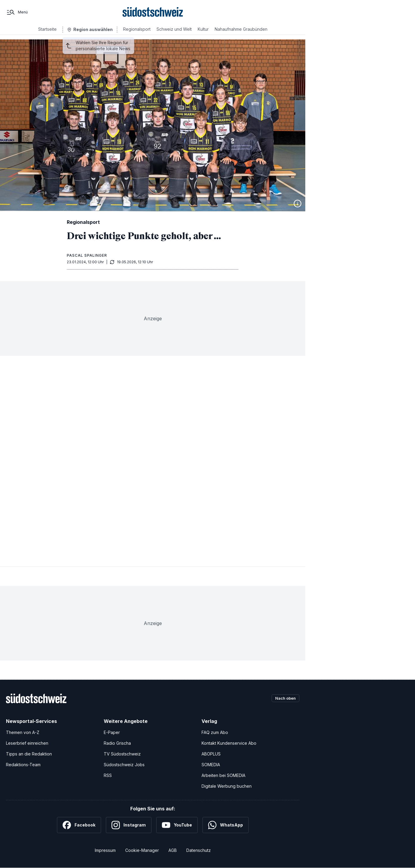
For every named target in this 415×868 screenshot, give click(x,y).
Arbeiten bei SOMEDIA (223, 775)
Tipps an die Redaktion (29, 754)
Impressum (105, 850)
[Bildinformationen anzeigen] (298, 204)
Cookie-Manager (142, 850)
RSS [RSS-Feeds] (108, 775)
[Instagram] (129, 825)
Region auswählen (93, 34)
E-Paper (112, 732)
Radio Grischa (117, 743)
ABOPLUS (211, 754)
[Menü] (17, 14)
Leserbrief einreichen (27, 743)
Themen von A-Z (23, 732)
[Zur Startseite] (153, 14)
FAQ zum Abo (215, 732)
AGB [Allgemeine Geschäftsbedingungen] (173, 850)
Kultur (203, 34)
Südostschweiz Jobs (124, 765)
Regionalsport (137, 34)
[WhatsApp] (226, 825)
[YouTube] (177, 825)
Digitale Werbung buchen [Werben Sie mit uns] (227, 786)
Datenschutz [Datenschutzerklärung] (199, 850)
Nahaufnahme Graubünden (241, 34)
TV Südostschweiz (122, 754)
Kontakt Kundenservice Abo (229, 743)
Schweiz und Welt (174, 34)
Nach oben (284, 698)
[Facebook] (79, 825)
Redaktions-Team (23, 765)
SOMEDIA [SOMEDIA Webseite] (211, 765)
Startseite (47, 34)
